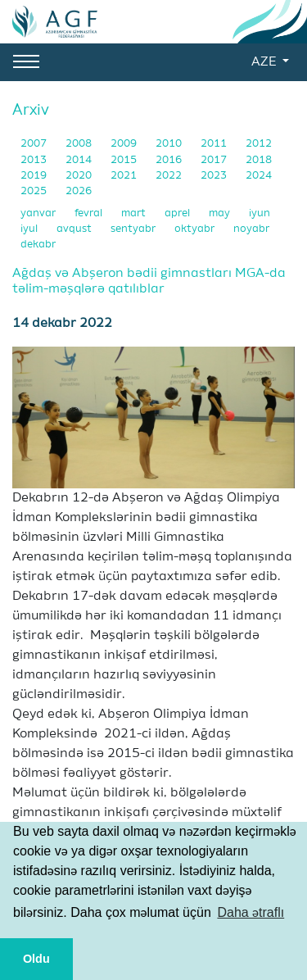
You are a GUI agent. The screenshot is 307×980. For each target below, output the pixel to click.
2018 (259, 160)
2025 (35, 191)
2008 (80, 144)
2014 (80, 160)
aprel (178, 213)
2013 (35, 160)
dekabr (38, 245)
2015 (125, 160)
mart (135, 213)
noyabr (251, 229)
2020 (80, 176)
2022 (170, 176)
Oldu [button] (36, 959)
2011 (215, 144)
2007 (35, 144)
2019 (35, 176)
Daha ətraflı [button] (251, 912)
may (221, 213)
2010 (170, 144)
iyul (30, 229)
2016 (170, 160)
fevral (90, 213)
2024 (259, 176)
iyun (260, 213)
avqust (75, 229)
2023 (215, 176)
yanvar (39, 213)
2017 (215, 160)
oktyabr (196, 229)
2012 (259, 144)
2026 (79, 191)
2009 (125, 144)
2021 (125, 176)
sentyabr (134, 229)
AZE (265, 62)
